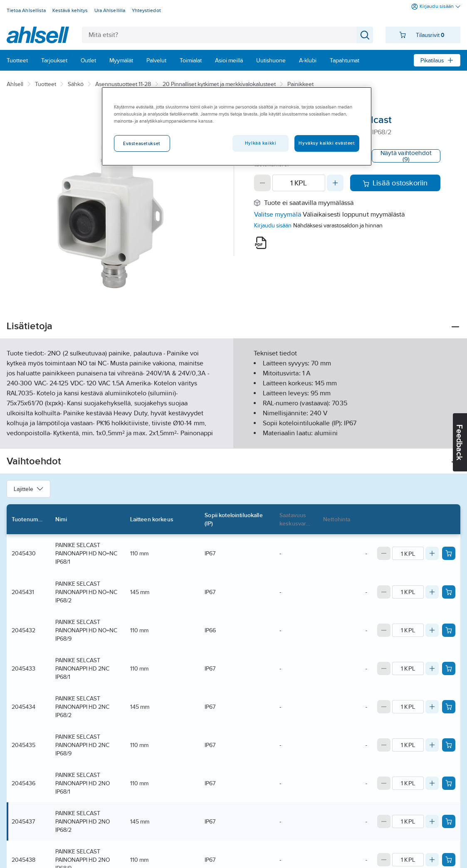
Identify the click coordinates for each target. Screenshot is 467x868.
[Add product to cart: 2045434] (449, 707)
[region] (237, 126)
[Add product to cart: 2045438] (449, 860)
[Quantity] (299, 183)
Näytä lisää (234, 435)
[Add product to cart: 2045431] (449, 592)
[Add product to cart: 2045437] (449, 821)
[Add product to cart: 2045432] (449, 630)
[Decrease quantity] (262, 183)
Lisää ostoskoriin (395, 183)
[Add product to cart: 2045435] (449, 745)
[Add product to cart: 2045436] (449, 783)
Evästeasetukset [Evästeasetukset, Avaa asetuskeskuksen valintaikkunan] (142, 143)
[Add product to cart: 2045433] (449, 668)
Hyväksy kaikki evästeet (327, 143)
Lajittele (28, 489)
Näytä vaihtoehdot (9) (406, 156)
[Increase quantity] (335, 183)
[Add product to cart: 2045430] (449, 553)
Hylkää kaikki (261, 143)
